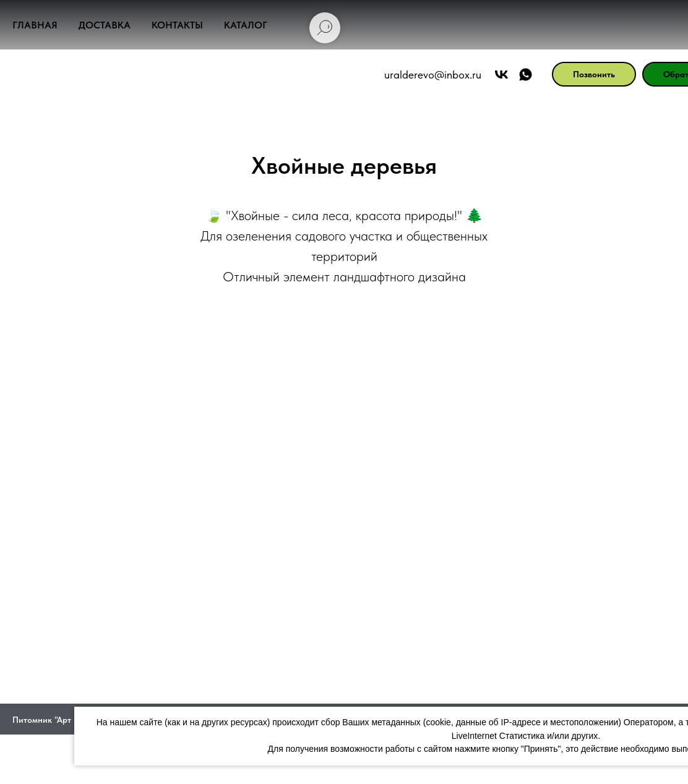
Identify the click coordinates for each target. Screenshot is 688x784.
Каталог (246, 25)
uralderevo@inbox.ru (354, 75)
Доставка (105, 25)
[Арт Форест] (422, 75)
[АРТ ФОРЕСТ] (446, 75)
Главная (35, 25)
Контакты (177, 25)
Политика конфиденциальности (344, 769)
